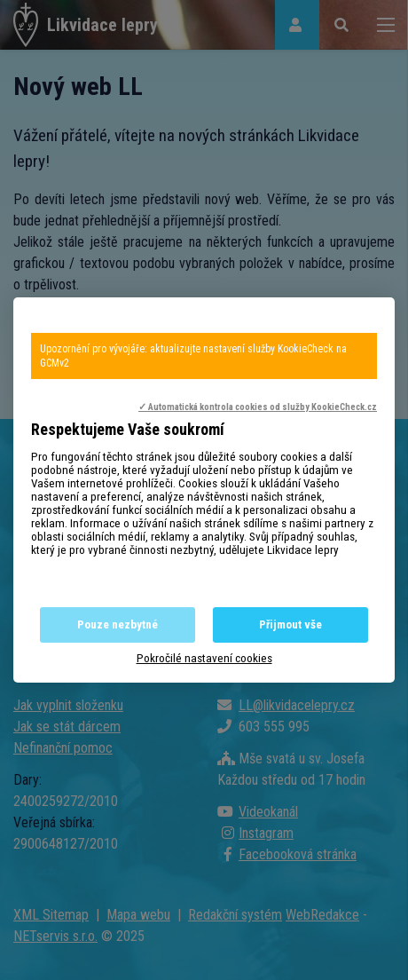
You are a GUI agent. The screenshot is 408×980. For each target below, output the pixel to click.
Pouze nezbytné (118, 624)
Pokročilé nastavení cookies (204, 658)
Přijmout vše (290, 624)
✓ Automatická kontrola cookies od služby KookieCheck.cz (258, 407)
